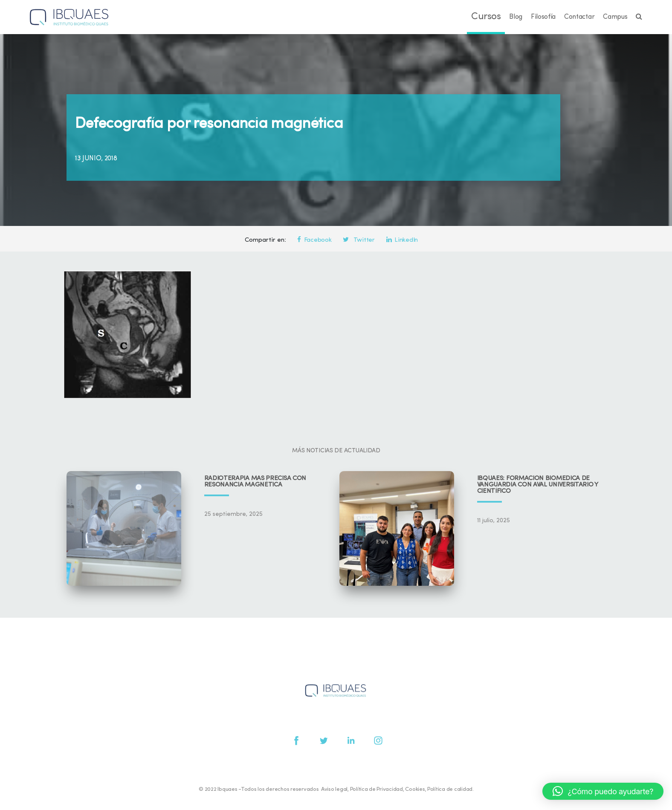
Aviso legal (334, 789)
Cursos (486, 17)
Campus (615, 17)
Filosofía (543, 17)
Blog (516, 17)
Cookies (415, 789)
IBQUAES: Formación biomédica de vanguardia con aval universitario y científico (538, 485)
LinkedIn (402, 240)
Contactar (579, 17)
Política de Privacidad (377, 789)
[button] (603, 791)
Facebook (314, 240)
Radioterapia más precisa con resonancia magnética (255, 482)
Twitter (359, 240)
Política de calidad (450, 789)
